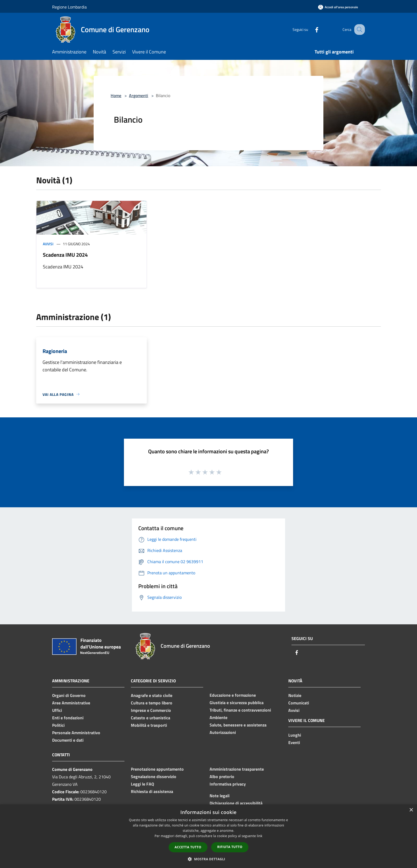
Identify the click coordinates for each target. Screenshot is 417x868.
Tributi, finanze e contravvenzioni (240, 710)
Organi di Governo (69, 695)
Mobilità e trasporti (149, 725)
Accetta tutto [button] (188, 847)
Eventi (294, 742)
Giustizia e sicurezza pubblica (237, 703)
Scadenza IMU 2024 (65, 255)
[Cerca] (358, 30)
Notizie (295, 695)
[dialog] (208, 836)
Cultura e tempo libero (152, 703)
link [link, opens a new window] (260, 836)
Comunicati (299, 703)
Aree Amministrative (71, 703)
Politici (58, 725)
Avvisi (48, 244)
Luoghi (295, 735)
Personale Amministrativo (76, 733)
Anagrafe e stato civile (152, 695)
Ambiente (218, 717)
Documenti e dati (68, 740)
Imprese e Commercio (151, 710)
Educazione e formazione (233, 695)
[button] (208, 859)
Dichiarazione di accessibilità (236, 803)
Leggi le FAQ (142, 784)
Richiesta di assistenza (152, 791)
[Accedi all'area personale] (338, 7)
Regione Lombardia (69, 7)
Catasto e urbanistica (151, 718)
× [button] (411, 810)
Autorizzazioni (223, 732)
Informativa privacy (228, 784)
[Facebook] (311, 29)
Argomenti (139, 95)
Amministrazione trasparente (237, 769)
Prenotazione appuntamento (157, 769)
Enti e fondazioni (68, 718)
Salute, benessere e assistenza (238, 725)
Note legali (220, 796)
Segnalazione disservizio (154, 776)
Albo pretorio (222, 776)
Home (116, 95)
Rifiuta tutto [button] (230, 847)
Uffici (57, 710)
